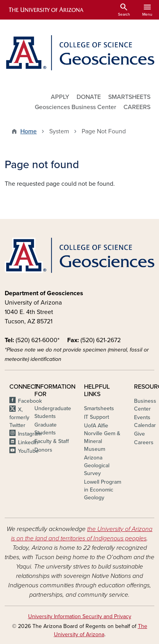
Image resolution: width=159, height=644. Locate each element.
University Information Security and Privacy (80, 616)
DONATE (89, 97)
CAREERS (137, 107)
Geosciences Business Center (75, 107)
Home (29, 131)
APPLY (60, 97)
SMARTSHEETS (129, 97)
